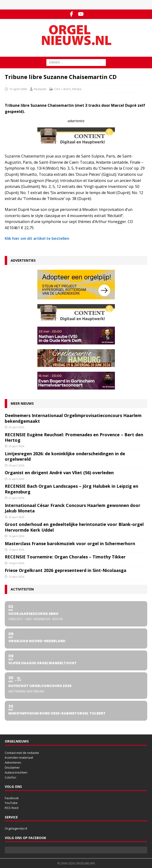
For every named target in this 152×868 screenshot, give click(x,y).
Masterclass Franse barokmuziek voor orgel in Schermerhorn (70, 543)
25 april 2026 (16, 446)
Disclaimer (12, 767)
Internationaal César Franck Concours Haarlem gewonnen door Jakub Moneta (73, 508)
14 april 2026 (16, 563)
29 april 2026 (16, 427)
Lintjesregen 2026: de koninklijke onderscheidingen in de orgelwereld (65, 456)
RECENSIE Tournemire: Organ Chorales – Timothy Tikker (65, 557)
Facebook (12, 798)
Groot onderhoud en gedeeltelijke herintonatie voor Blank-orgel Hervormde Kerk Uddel (74, 527)
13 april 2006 (18, 89)
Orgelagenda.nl (16, 828)
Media (77, 89)
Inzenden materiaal (19, 757)
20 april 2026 (16, 517)
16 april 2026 (16, 536)
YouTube (11, 803)
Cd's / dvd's (63, 89)
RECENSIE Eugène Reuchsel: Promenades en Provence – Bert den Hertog (74, 437)
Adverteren (13, 762)
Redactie (40, 89)
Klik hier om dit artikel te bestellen (37, 238)
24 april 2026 (16, 465)
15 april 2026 (16, 550)
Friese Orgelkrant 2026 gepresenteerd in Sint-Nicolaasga (66, 570)
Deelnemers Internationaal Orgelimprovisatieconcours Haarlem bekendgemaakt (73, 418)
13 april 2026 (16, 577)
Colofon (10, 777)
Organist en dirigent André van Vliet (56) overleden (59, 473)
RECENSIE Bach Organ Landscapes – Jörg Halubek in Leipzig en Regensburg (71, 489)
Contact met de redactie (22, 753)
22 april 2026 (16, 479)
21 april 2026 (16, 498)
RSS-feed (12, 808)
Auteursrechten (16, 772)
